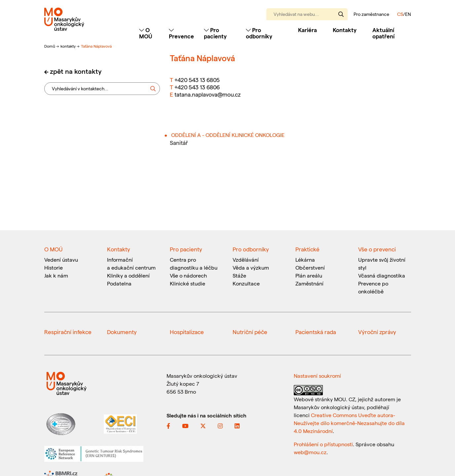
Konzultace (246, 283)
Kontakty (345, 30)
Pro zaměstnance (371, 14)
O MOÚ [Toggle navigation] (146, 33)
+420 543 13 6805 (197, 80)
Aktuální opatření (383, 33)
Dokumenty (122, 332)
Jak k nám (56, 275)
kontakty (69, 46)
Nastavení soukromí (317, 376)
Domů (50, 46)
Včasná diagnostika (382, 275)
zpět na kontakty (76, 71)
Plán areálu (309, 275)
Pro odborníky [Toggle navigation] (259, 33)
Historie (54, 267)
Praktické (307, 249)
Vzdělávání (246, 260)
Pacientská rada (316, 332)
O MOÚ (53, 249)
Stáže (239, 275)
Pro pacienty (186, 249)
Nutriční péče (250, 332)
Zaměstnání (309, 283)
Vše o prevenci (377, 249)
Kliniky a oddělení (128, 275)
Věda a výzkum (251, 267)
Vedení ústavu (61, 260)
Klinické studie (188, 283)
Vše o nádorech (188, 275)
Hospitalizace (187, 332)
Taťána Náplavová (96, 46)
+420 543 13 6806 (197, 87)
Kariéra (307, 30)
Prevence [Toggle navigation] (181, 33)
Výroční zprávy (377, 332)
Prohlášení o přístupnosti (323, 444)
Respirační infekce (68, 332)
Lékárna (305, 260)
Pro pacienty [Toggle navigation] (215, 33)
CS (400, 14)
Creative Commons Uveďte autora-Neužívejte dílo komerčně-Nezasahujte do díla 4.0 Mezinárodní (349, 423)
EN (408, 14)
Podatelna (119, 283)
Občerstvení (310, 267)
